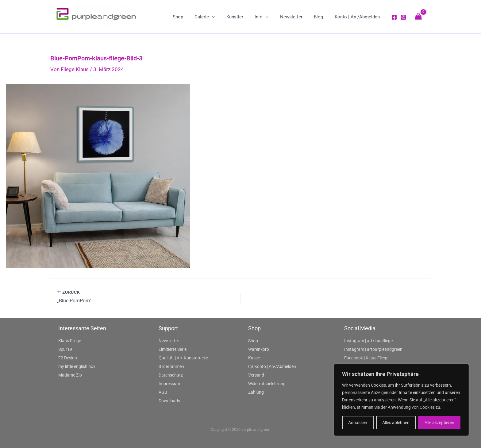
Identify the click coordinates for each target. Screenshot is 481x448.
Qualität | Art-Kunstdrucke (183, 358)
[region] (401, 400)
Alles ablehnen (396, 423)
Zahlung (256, 392)
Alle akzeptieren (439, 423)
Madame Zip (70, 375)
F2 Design (68, 358)
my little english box (77, 366)
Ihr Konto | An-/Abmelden (272, 366)
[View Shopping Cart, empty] (418, 17)
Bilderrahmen (171, 366)
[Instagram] (403, 17)
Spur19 (65, 349)
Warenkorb (259, 349)
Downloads (169, 401)
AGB (163, 392)
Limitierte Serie (173, 349)
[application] (224, 17)
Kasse (254, 358)
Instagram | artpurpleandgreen (373, 349)
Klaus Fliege (70, 341)
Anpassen (358, 423)
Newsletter (169, 341)
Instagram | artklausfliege (368, 341)
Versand (256, 375)
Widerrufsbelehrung (267, 384)
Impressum (169, 384)
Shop (253, 341)
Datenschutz (171, 375)
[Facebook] (394, 17)
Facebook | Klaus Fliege (366, 358)
